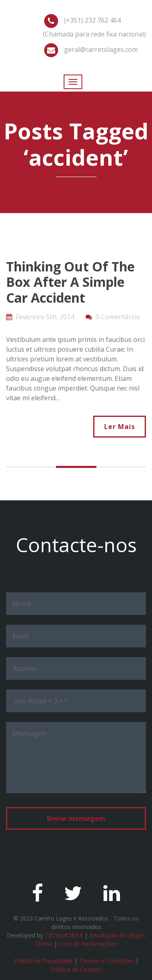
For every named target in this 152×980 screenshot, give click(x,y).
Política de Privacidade (43, 961)
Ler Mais (120, 427)
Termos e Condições (106, 961)
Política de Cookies (76, 969)
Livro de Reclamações (88, 944)
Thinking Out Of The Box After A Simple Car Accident (70, 282)
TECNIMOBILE (64, 935)
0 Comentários (118, 317)
